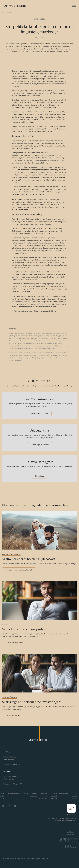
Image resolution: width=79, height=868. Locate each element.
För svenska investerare (74, 796)
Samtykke (25, 793)
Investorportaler (64, 793)
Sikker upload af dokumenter (53, 796)
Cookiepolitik (38, 858)
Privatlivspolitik (29, 858)
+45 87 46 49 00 (16, 764)
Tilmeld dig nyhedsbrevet (40, 445)
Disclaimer (45, 858)
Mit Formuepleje (71, 815)
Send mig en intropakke (40, 413)
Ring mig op (39, 476)
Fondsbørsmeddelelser (13, 793)
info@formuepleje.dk (15, 360)
